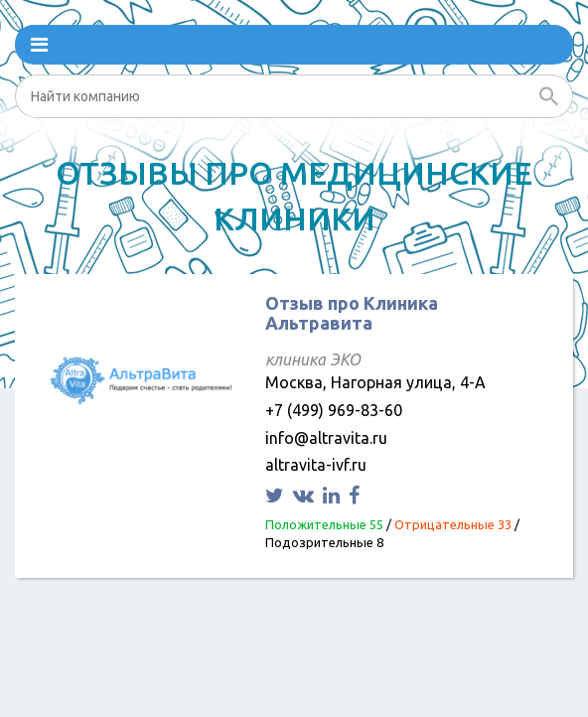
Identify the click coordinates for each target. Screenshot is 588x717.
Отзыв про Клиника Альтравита (352, 313)
